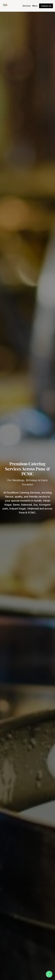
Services (27, 6)
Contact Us (46, 6)
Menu (35, 6)
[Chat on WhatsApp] (49, 974)
